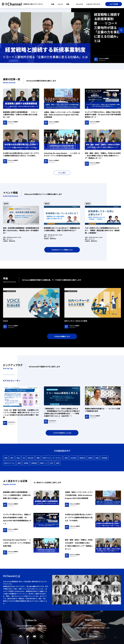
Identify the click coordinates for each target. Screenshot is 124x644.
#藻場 (58, 463)
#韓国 (38, 458)
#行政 (51, 463)
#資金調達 (104, 458)
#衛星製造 (34, 463)
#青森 (66, 458)
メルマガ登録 (114, 4)
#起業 (97, 458)
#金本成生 (73, 458)
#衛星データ (43, 463)
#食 (24, 458)
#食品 (18, 458)
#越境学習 (82, 458)
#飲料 (12, 458)
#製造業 (26, 463)
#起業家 (90, 458)
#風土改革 (31, 458)
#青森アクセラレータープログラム (52, 458)
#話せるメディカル (9, 463)
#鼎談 (6, 458)
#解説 (19, 463)
